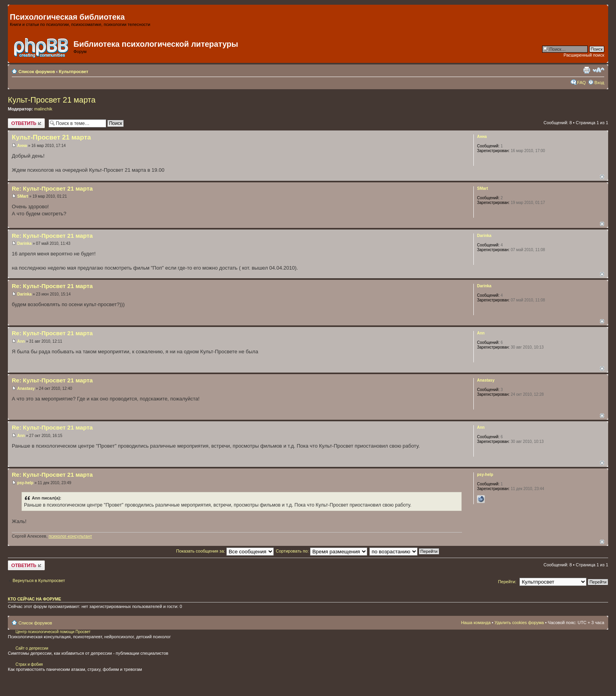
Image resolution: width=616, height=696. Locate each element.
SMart (23, 196)
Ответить (26, 123)
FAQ (581, 83)
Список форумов (37, 72)
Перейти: (507, 582)
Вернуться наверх (602, 177)
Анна (22, 146)
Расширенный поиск (584, 55)
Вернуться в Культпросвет (39, 580)
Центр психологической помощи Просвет (53, 632)
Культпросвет (74, 72)
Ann (21, 341)
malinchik (43, 109)
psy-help (25, 483)
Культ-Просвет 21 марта (52, 100)
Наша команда (476, 623)
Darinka (25, 243)
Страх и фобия (29, 664)
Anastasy (26, 388)
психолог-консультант (71, 536)
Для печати (587, 70)
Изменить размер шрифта (599, 70)
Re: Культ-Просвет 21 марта (52, 188)
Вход (599, 83)
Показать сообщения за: (225, 551)
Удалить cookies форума (519, 623)
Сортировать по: (322, 551)
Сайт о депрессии (32, 648)
